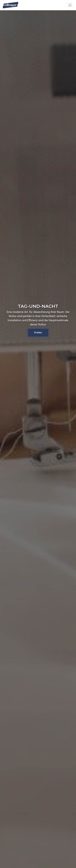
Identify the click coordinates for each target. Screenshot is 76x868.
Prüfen (38, 333)
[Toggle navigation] (70, 5)
